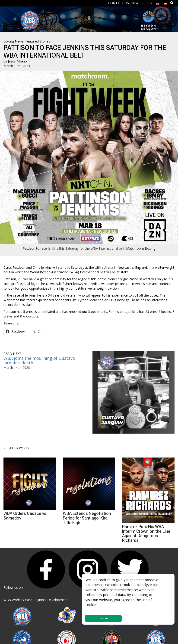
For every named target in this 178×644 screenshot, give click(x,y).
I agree (103, 618)
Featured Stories (38, 41)
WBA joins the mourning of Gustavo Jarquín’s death (39, 360)
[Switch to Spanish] (165, 3)
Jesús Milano (17, 61)
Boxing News (13, 41)
